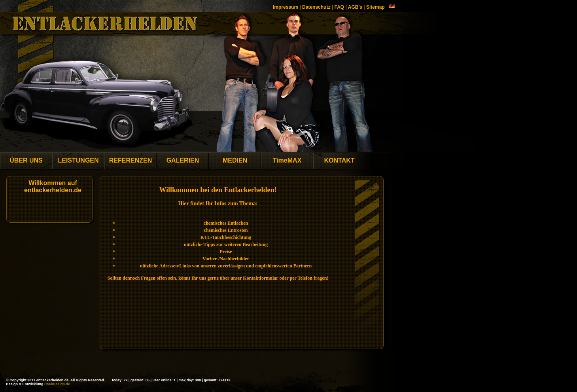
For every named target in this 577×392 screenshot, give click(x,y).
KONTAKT (339, 160)
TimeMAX (287, 160)
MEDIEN (235, 160)
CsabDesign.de (57, 384)
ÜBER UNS (26, 160)
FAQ (339, 7)
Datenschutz (316, 7)
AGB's (355, 7)
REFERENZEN (131, 160)
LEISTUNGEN (78, 160)
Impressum (286, 7)
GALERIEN (183, 160)
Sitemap (376, 7)
